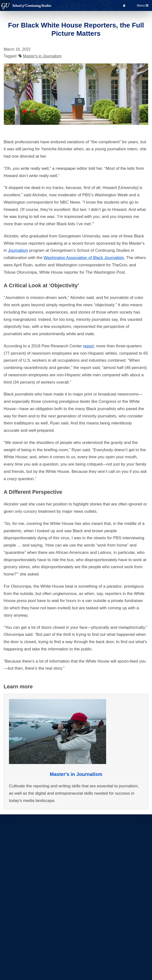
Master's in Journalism (42, 56)
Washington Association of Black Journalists (84, 258)
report (88, 346)
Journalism (18, 250)
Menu (143, 5)
